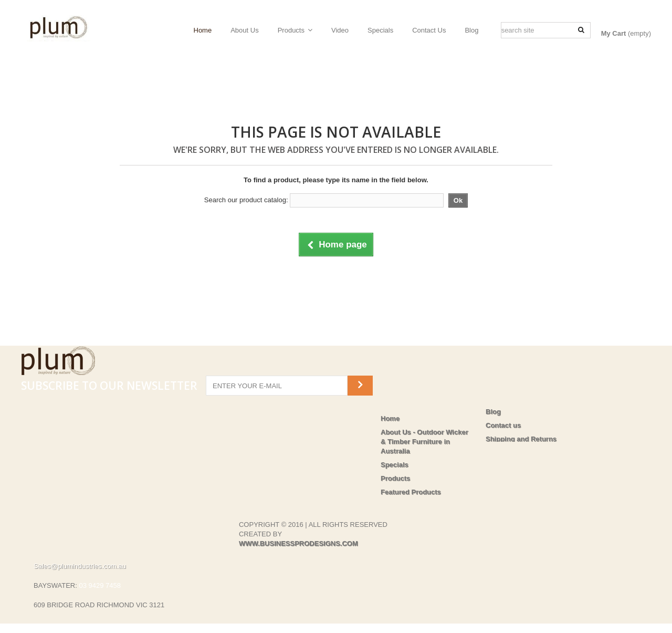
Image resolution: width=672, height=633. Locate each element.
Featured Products (411, 492)
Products (291, 30)
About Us (244, 30)
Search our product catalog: (246, 200)
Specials (380, 30)
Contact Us (429, 30)
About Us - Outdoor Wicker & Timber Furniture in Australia (424, 442)
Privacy (498, 453)
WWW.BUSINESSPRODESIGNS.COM (298, 529)
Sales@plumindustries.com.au (80, 552)
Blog (471, 30)
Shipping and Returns (521, 439)
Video (340, 30)
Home (203, 30)
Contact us (503, 425)
